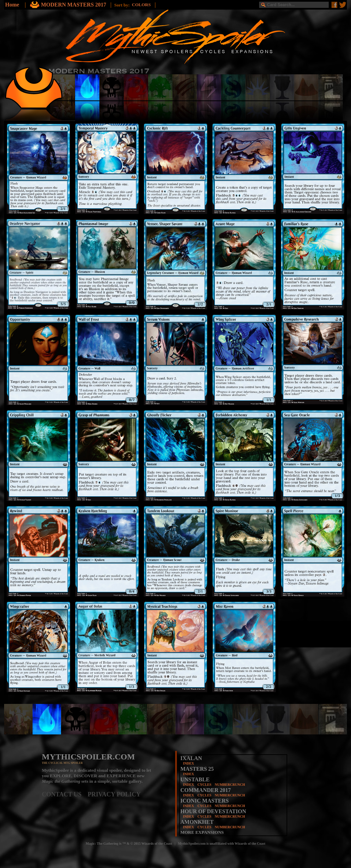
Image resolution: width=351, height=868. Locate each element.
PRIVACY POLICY (114, 794)
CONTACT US (65, 794)
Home (12, 5)
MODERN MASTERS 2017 (74, 5)
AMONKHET (197, 822)
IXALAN (191, 758)
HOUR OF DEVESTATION (213, 811)
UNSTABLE (195, 779)
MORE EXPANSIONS (202, 832)
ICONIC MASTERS (204, 801)
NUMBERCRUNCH (230, 785)
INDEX (189, 763)
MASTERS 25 (197, 769)
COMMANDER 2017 (205, 790)
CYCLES (204, 785)
